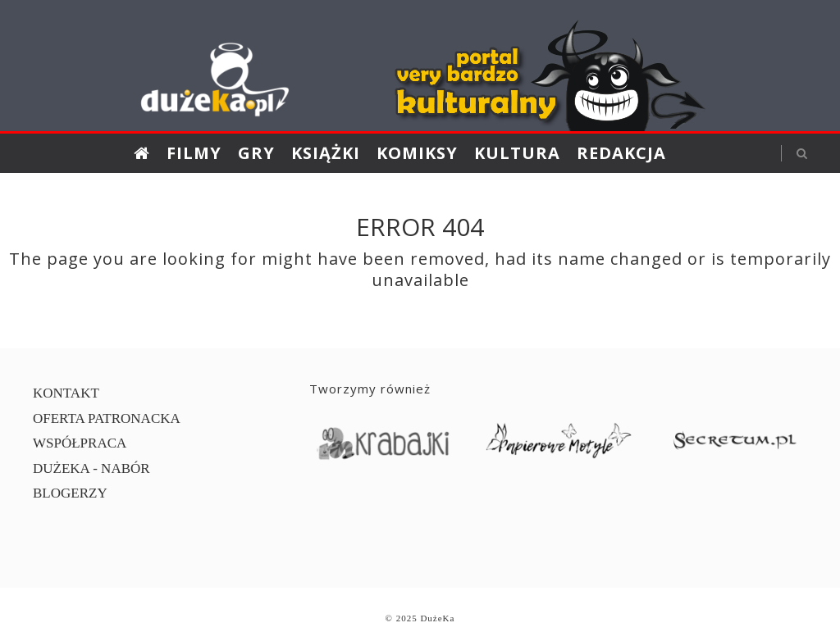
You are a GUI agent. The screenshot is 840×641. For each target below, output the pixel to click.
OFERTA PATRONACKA (107, 418)
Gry (256, 153)
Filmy (194, 153)
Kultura (517, 153)
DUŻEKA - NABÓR (91, 468)
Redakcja (621, 153)
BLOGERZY (70, 493)
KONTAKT (66, 393)
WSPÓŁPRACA (80, 443)
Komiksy (417, 153)
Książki (326, 153)
